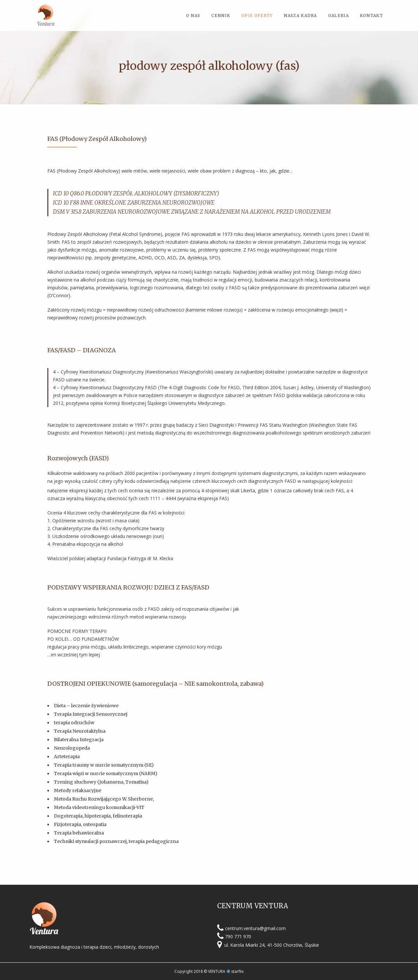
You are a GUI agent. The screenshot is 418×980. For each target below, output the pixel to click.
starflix (237, 971)
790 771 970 (238, 936)
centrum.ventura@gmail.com (255, 928)
